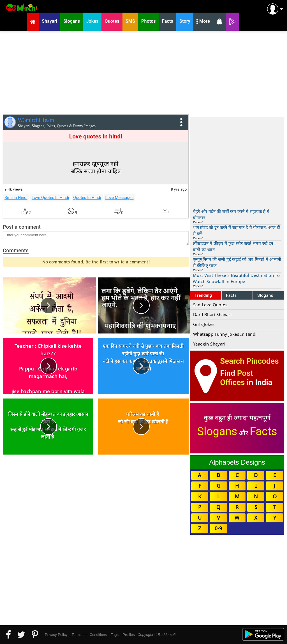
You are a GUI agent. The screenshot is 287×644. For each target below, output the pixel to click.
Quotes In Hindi (87, 198)
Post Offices (237, 378)
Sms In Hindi (16, 198)
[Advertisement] (143, 71)
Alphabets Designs (237, 462)
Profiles (129, 635)
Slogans (265, 295)
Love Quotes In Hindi (50, 198)
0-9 (218, 528)
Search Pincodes (249, 361)
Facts (231, 295)
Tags (115, 635)
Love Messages (120, 198)
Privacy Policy (56, 635)
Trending (203, 295)
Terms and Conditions (89, 635)
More (203, 22)
